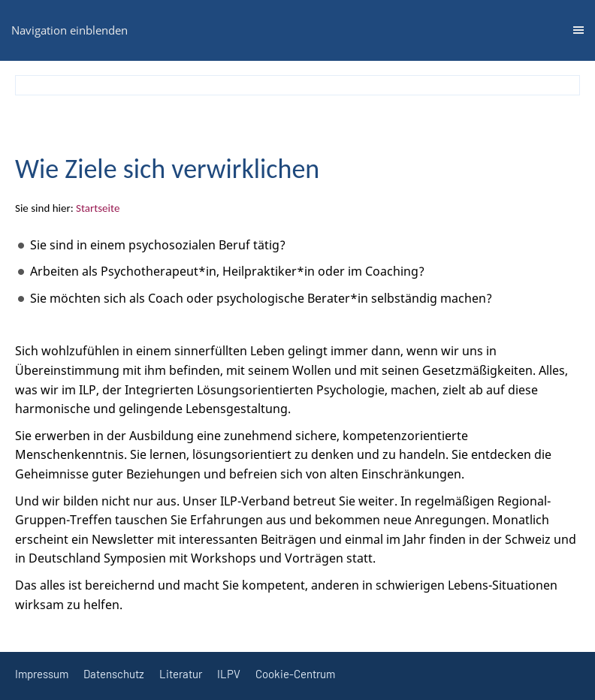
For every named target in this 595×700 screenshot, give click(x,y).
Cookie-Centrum (295, 674)
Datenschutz (114, 674)
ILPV (229, 674)
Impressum (42, 674)
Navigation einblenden (69, 30)
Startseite (98, 208)
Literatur (181, 674)
